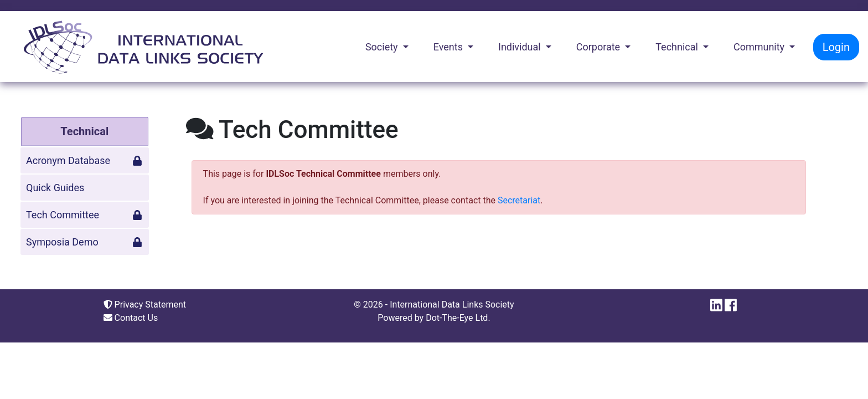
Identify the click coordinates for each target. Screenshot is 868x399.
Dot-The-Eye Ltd (457, 318)
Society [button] (383, 47)
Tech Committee (84, 215)
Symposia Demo (84, 242)
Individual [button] (521, 47)
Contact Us (131, 318)
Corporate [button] (600, 47)
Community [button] (760, 47)
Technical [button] (678, 47)
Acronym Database (84, 160)
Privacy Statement (145, 305)
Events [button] (449, 47)
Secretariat (519, 200)
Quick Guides (55, 188)
